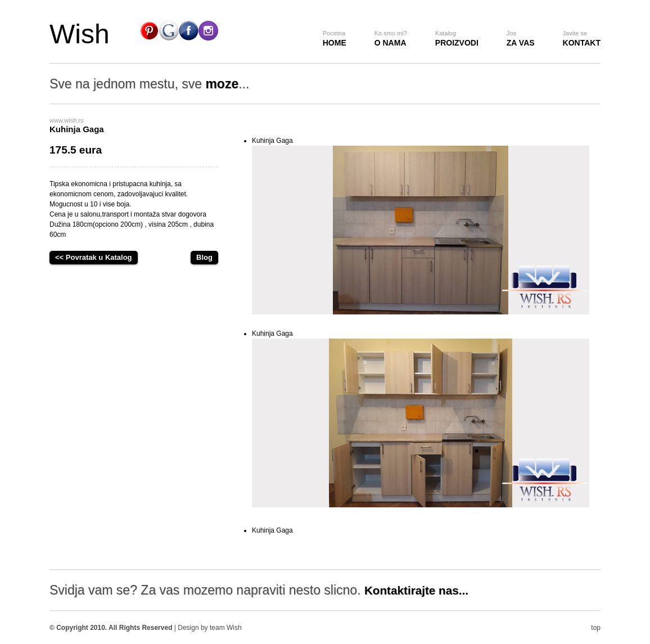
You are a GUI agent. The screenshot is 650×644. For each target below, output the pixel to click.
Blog (204, 257)
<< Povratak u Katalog (94, 257)
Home (335, 39)
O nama (391, 39)
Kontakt (582, 39)
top (596, 628)
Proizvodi (457, 39)
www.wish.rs (67, 120)
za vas (521, 39)
